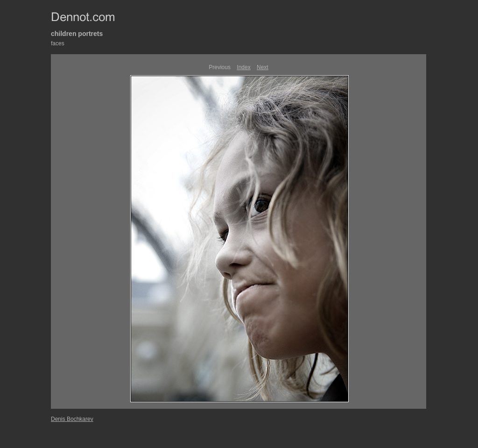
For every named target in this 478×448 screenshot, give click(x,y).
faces (58, 43)
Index (243, 67)
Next (263, 67)
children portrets (77, 34)
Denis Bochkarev (72, 419)
